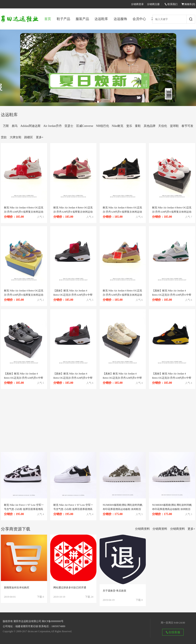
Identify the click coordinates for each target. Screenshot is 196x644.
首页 (48, 19)
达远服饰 (120, 19)
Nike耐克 (118, 126)
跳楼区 (29, 137)
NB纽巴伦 (102, 126)
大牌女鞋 (16, 137)
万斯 (6, 126)
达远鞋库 (101, 19)
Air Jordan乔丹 (53, 126)
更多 (40, 137)
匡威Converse (85, 126)
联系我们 (171, 4)
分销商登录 (137, 4)
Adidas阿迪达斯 (30, 126)
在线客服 (173, 632)
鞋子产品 (63, 19)
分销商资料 (142, 529)
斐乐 (129, 126)
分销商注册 (153, 4)
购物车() (188, 4)
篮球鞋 (174, 126)
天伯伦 (163, 126)
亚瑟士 (69, 126)
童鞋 (138, 126)
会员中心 (139, 19)
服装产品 (82, 19)
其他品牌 (150, 126)
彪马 (15, 126)
